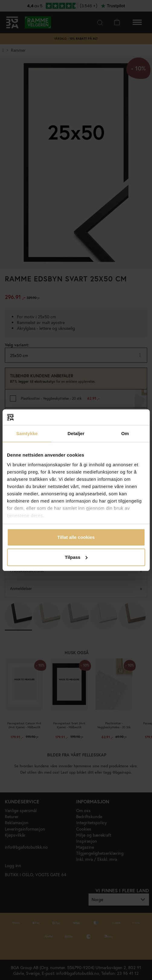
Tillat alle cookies (76, 537)
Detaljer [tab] (76, 433)
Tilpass (76, 557)
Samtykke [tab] (27, 433)
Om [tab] (125, 433)
